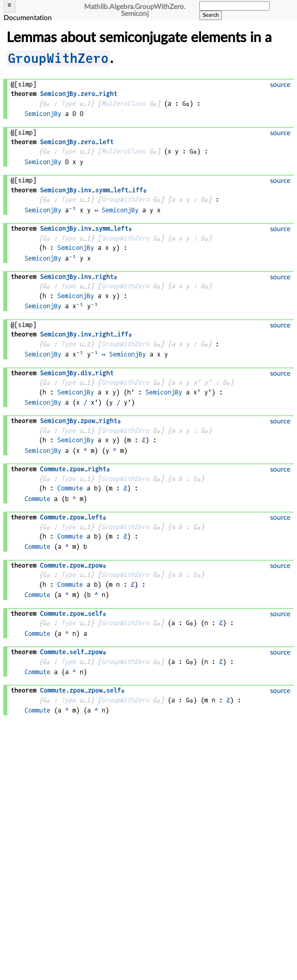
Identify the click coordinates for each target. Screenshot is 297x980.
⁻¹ (72, 210)
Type (68, 104)
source (280, 85)
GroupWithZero (58, 58)
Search (211, 15)
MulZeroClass (123, 104)
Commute (70, 488)
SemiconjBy (43, 114)
